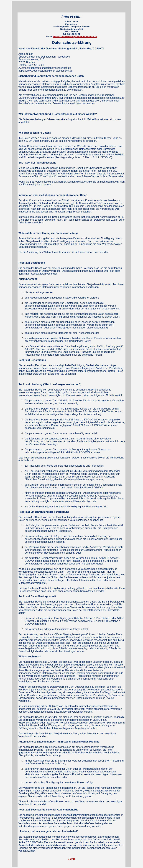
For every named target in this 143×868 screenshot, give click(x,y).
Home (72, 859)
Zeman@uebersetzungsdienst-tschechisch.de (75, 37)
